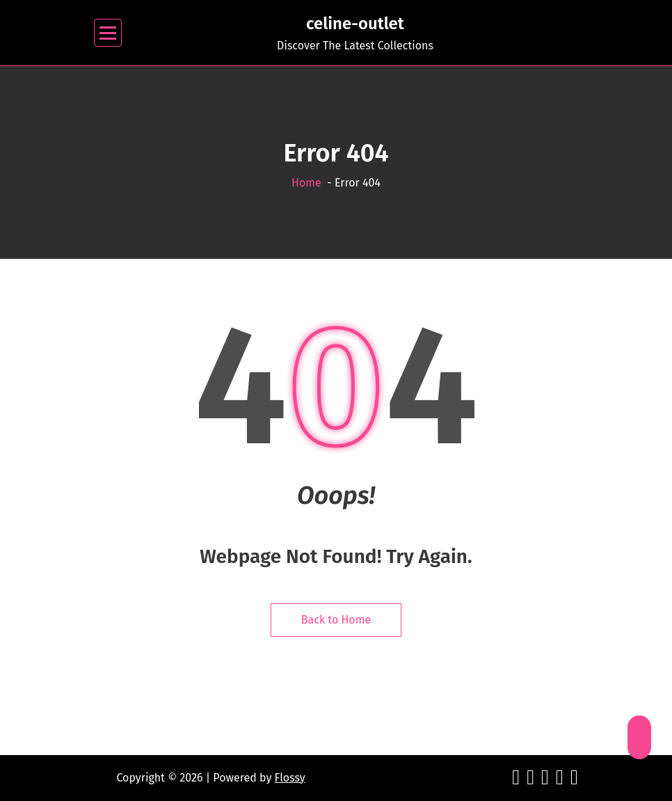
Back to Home (336, 620)
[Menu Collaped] (108, 33)
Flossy (290, 778)
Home (306, 183)
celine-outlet (355, 24)
